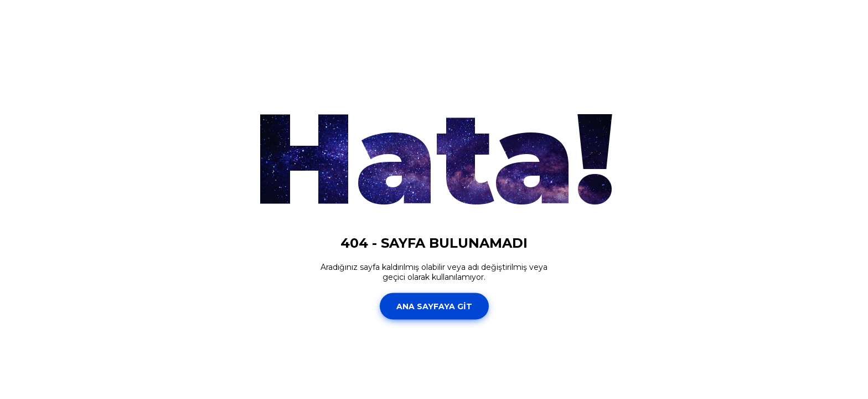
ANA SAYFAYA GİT (434, 306)
